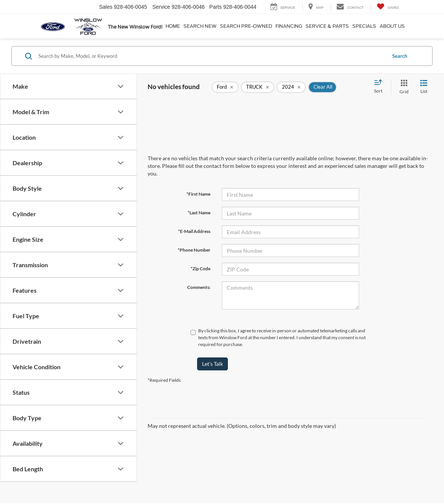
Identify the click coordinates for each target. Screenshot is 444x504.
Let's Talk (212, 364)
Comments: (199, 287)
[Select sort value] (380, 87)
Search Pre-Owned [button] (246, 26)
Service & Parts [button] (327, 26)
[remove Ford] (225, 87)
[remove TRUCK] (258, 87)
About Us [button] (392, 26)
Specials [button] (364, 26)
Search (400, 56)
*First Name (198, 194)
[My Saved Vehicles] (388, 7)
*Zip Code (201, 269)
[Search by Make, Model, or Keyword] (211, 56)
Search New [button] (200, 26)
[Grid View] (403, 87)
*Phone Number (194, 250)
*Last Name (199, 213)
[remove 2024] (291, 87)
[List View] (424, 87)
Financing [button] (289, 26)
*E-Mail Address (194, 231)
